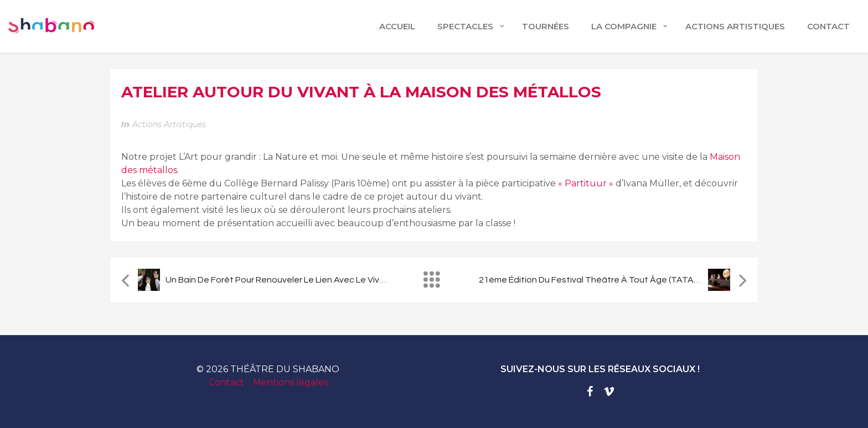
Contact (226, 382)
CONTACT (828, 26)
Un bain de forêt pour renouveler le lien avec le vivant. (280, 280)
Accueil (397, 26)
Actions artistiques (169, 124)
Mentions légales (290, 382)
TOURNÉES (546, 26)
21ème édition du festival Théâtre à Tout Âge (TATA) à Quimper (609, 280)
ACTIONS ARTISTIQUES (735, 26)
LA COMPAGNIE (624, 26)
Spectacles (465, 26)
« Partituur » (586, 183)
